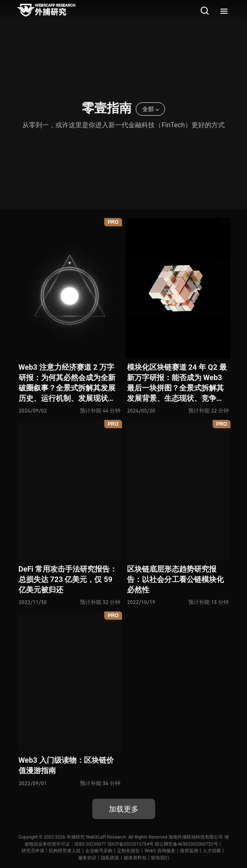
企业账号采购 (99, 851)
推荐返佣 (189, 851)
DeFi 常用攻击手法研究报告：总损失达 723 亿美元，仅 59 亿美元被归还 (68, 579)
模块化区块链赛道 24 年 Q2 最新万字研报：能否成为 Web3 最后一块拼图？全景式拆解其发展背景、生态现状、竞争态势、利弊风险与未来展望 (177, 383)
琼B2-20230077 (90, 844)
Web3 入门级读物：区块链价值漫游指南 (66, 765)
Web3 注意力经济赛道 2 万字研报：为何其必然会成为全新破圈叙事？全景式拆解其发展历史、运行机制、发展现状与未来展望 (67, 383)
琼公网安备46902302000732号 (186, 844)
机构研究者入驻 (65, 851)
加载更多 (124, 809)
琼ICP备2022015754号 (131, 844)
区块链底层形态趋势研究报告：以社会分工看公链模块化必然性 (175, 579)
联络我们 (160, 858)
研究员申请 (33, 851)
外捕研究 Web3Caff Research (96, 837)
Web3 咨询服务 (160, 851)
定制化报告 (128, 851)
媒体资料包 (135, 858)
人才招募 (212, 851)
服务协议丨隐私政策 (99, 858)
